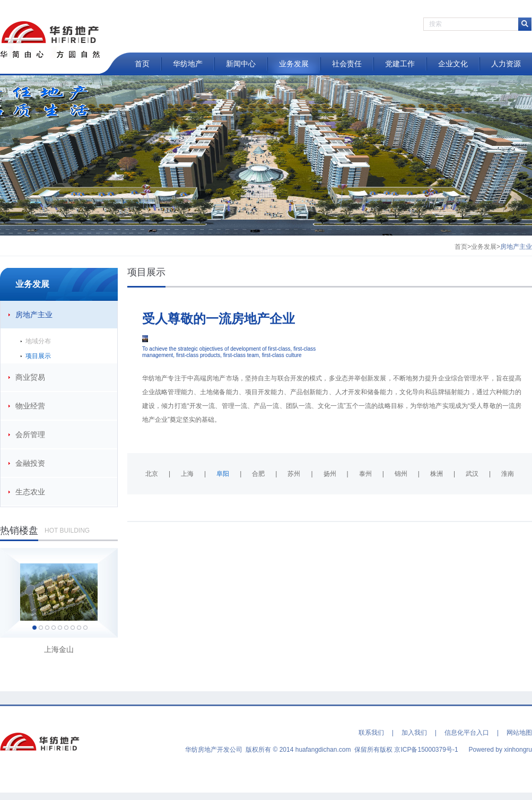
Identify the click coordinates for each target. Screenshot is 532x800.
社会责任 (347, 64)
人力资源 (506, 64)
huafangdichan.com (323, 750)
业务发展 (294, 64)
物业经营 (30, 406)
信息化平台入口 (467, 733)
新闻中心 (241, 64)
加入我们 (414, 733)
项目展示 (38, 356)
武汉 (472, 474)
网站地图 (519, 733)
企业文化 (453, 64)
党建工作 (400, 64)
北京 (152, 474)
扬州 (330, 474)
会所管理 (30, 434)
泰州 (365, 474)
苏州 (294, 474)
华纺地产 (188, 64)
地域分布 (38, 341)
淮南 (508, 474)
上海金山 (59, 649)
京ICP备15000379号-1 (426, 750)
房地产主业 (34, 315)
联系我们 (371, 733)
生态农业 (30, 492)
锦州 (401, 474)
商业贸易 (30, 377)
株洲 (437, 474)
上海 (187, 474)
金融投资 (30, 463)
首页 (142, 64)
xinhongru (518, 750)
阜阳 (223, 474)
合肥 (258, 474)
